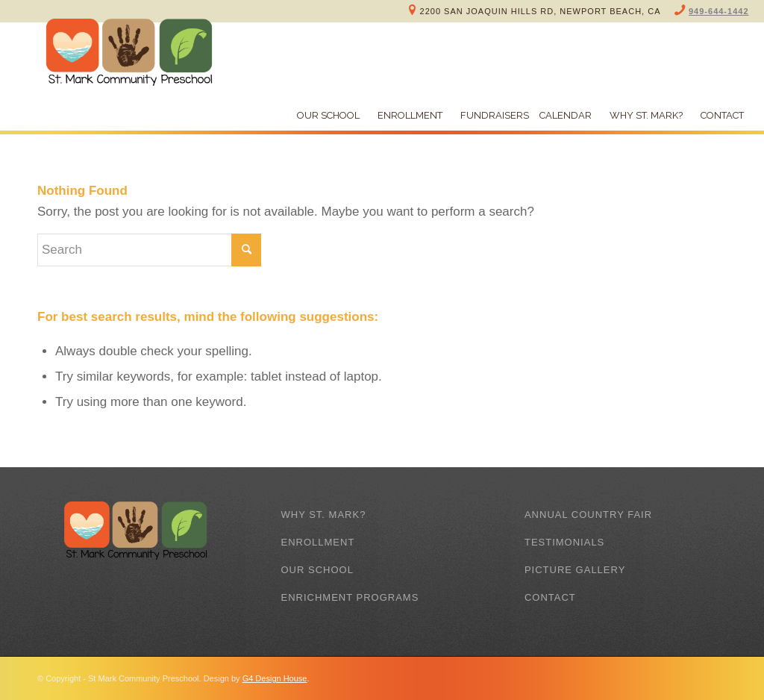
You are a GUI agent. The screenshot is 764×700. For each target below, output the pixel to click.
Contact (550, 597)
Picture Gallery (575, 570)
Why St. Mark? (323, 515)
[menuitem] (325, 116)
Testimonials (564, 542)
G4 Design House (275, 678)
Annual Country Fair (588, 515)
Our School (317, 570)
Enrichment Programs (350, 597)
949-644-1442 (719, 11)
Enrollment (317, 542)
